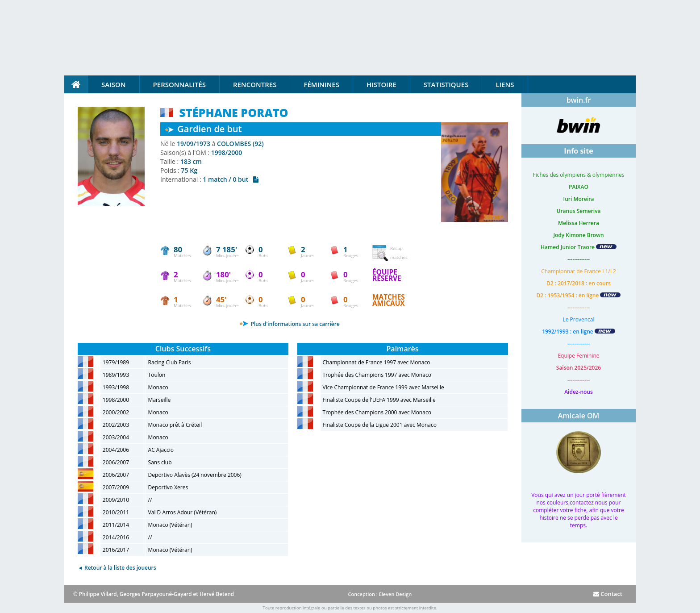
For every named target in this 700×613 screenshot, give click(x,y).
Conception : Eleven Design (380, 594)
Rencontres (255, 84)
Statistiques (446, 84)
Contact (608, 594)
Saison (114, 84)
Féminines (321, 84)
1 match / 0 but (231, 179)
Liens (505, 84)
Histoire (381, 84)
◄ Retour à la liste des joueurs (117, 568)
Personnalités (179, 84)
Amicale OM (579, 416)
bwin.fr (579, 100)
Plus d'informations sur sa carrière (290, 324)
